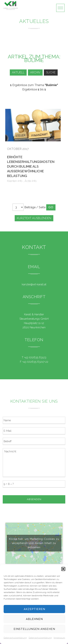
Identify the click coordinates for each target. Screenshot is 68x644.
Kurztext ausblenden (34, 218)
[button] (63, 569)
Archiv (35, 72)
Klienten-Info (15, 181)
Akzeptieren (34, 609)
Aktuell (18, 72)
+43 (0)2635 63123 (35, 357)
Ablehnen (34, 619)
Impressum (59, 638)
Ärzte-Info (31, 181)
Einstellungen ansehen (34, 629)
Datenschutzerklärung (15, 638)
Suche (51, 72)
